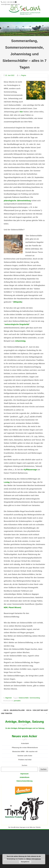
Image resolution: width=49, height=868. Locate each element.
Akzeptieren (25, 862)
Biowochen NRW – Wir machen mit (25, 752)
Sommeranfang (35, 698)
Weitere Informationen (34, 859)
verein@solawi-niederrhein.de (10, 4)
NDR (6, 607)
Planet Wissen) (15, 607)
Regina (24, 75)
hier (21, 112)
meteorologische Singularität (17, 324)
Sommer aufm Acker (25, 756)
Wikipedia (18, 302)
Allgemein (9, 698)
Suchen (24, 765)
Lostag (7, 482)
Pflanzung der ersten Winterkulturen (25, 748)
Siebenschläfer (24, 698)
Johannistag (20, 341)
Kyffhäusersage (30, 470)
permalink (17, 701)
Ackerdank (25, 743)
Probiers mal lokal (25, 760)
